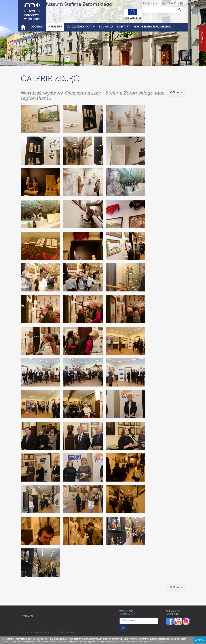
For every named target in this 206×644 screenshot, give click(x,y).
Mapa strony (158, 4)
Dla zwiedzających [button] (81, 27)
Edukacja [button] (106, 27)
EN (145, 4)
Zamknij (200, 640)
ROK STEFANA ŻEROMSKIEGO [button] (153, 27)
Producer (72, 632)
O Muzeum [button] (55, 27)
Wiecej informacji (157, 641)
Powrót (176, 92)
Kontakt (124, 27)
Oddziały (37, 27)
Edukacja (28, 617)
